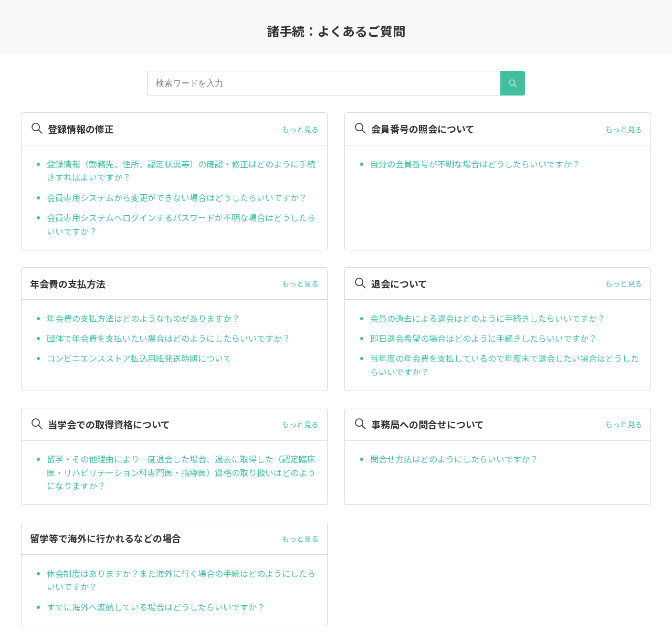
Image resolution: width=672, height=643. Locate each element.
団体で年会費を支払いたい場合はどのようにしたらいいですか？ (169, 338)
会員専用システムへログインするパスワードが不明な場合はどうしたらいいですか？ (181, 224)
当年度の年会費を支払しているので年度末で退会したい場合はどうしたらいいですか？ (505, 365)
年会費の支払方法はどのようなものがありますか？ (143, 318)
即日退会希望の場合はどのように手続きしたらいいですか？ (484, 338)
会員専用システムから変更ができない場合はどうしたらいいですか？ (177, 197)
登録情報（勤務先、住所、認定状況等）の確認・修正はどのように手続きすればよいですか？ (181, 171)
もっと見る (300, 129)
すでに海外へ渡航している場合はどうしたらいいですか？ (156, 607)
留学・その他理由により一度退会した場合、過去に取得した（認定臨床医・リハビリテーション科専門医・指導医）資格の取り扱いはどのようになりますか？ (181, 472)
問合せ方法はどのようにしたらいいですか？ (454, 459)
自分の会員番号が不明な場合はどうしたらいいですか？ (475, 164)
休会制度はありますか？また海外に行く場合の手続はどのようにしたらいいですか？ (181, 580)
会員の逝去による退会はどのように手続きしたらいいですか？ (488, 318)
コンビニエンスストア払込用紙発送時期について (139, 358)
